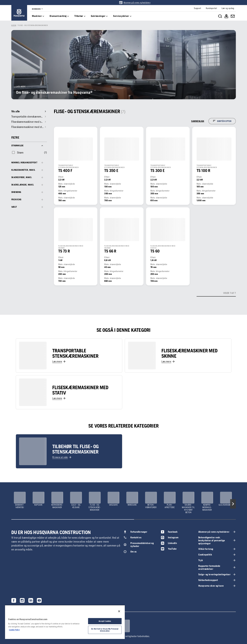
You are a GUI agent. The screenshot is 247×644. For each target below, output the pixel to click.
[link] (135, 3)
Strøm (20, 153)
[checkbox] (17, 153)
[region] (65, 622)
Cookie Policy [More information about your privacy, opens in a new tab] (14, 630)
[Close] (119, 611)
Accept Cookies (105, 621)
